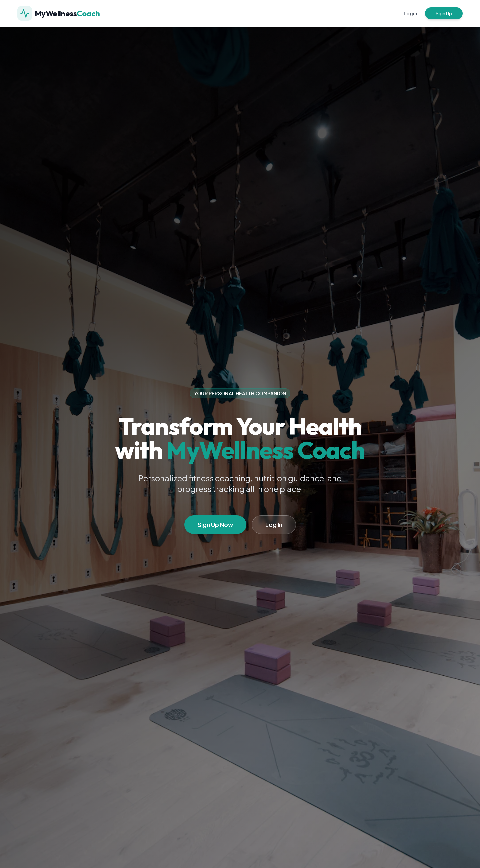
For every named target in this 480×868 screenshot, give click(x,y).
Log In (274, 525)
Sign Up (444, 13)
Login (410, 13)
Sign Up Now (215, 525)
